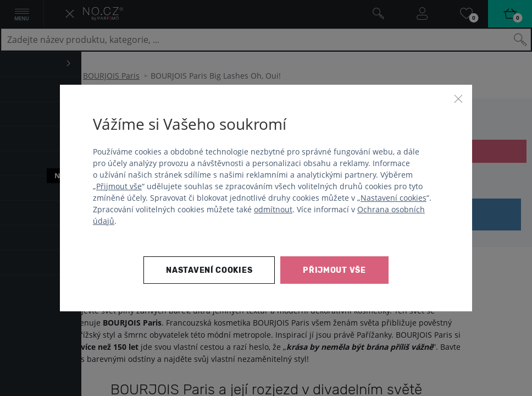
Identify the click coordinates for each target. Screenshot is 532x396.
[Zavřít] (458, 98)
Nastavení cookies (394, 198)
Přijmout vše (119, 186)
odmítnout (273, 209)
